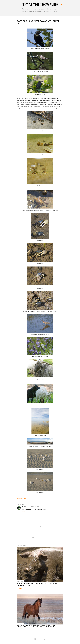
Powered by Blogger (40, 639)
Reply (23, 512)
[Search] (62, 4)
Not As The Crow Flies (40, 5)
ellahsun (24, 507)
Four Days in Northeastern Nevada (36, 626)
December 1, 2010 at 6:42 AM (33, 507)
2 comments (20, 588)
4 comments (20, 629)
